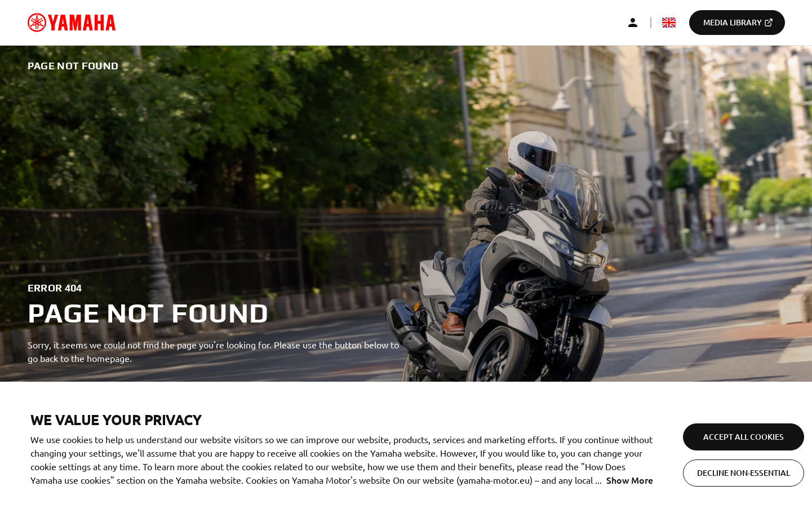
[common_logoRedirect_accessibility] (72, 23)
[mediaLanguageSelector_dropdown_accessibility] (669, 23)
